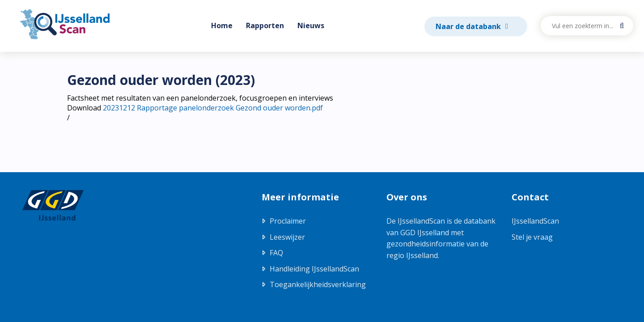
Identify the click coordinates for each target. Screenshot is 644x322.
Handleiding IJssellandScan (314, 269)
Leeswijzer (287, 237)
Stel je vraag (532, 237)
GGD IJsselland (425, 233)
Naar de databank (469, 26)
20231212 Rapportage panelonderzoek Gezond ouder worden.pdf (213, 108)
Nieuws (311, 25)
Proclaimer (288, 221)
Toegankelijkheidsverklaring (318, 284)
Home (222, 25)
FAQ (276, 253)
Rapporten (265, 25)
